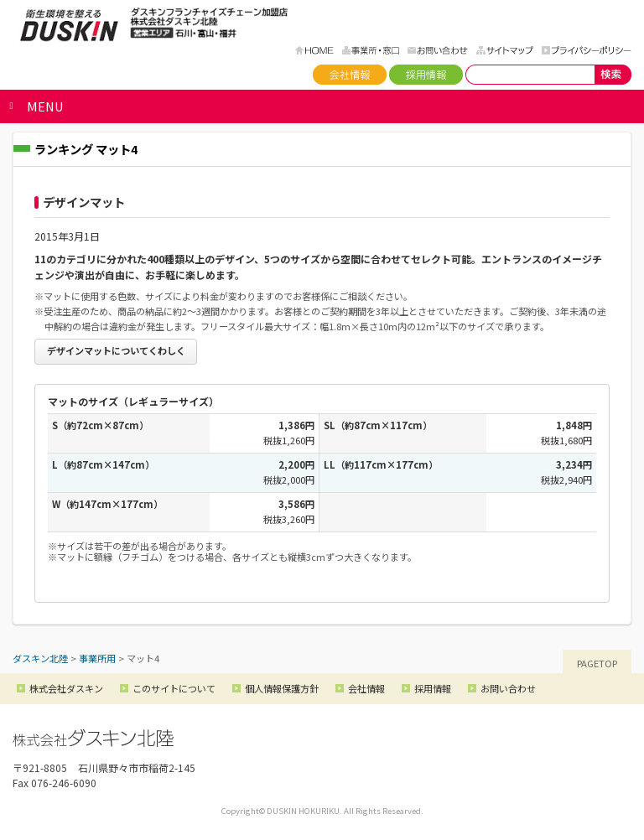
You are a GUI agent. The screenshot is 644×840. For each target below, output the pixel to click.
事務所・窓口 (371, 50)
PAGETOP (597, 663)
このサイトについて (174, 688)
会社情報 (350, 75)
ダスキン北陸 (69, 25)
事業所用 (97, 658)
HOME (314, 50)
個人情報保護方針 (282, 688)
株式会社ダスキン (66, 688)
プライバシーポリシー (587, 50)
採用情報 (426, 75)
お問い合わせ (438, 50)
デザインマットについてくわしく (116, 350)
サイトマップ (505, 50)
